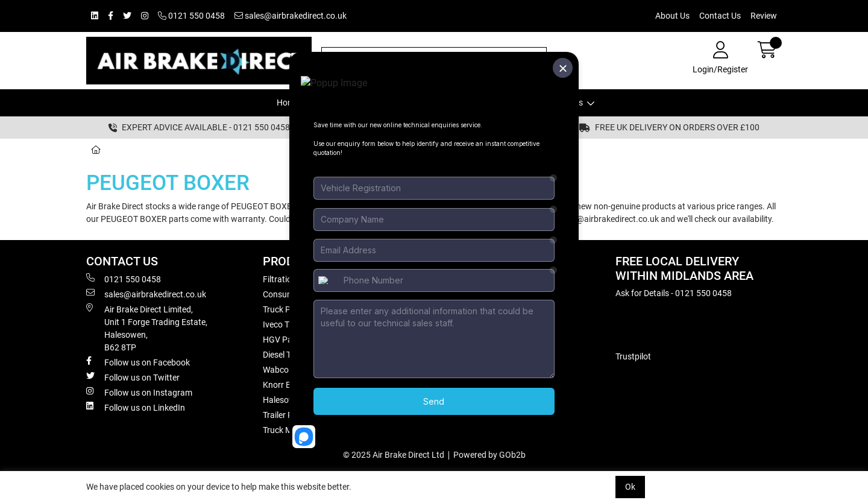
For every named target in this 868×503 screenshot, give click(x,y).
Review (764, 16)
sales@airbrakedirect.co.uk (291, 16)
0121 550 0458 (191, 16)
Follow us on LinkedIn (136, 407)
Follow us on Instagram (139, 392)
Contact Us (720, 16)
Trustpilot (633, 356)
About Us (672, 16)
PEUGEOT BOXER (221, 150)
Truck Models (144, 150)
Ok (630, 487)
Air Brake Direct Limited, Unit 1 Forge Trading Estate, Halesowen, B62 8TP (147, 328)
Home (288, 103)
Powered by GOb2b (489, 455)
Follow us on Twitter (133, 377)
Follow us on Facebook (138, 362)
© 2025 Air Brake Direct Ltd (394, 455)
